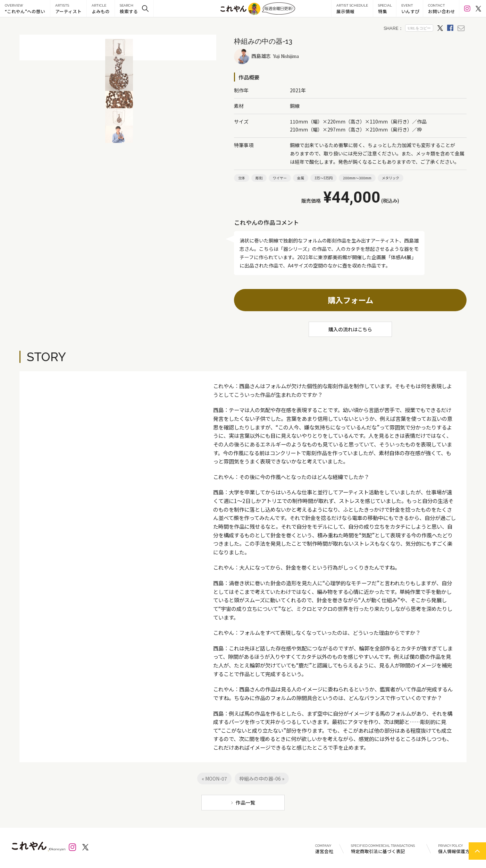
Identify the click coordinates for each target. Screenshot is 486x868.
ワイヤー (280, 178)
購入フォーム (350, 300)
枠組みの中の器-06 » (262, 778)
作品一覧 (245, 802)
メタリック (391, 178)
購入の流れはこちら (350, 329)
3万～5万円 (324, 178)
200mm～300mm (357, 178)
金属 (301, 178)
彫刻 (259, 178)
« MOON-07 (214, 778)
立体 (242, 178)
